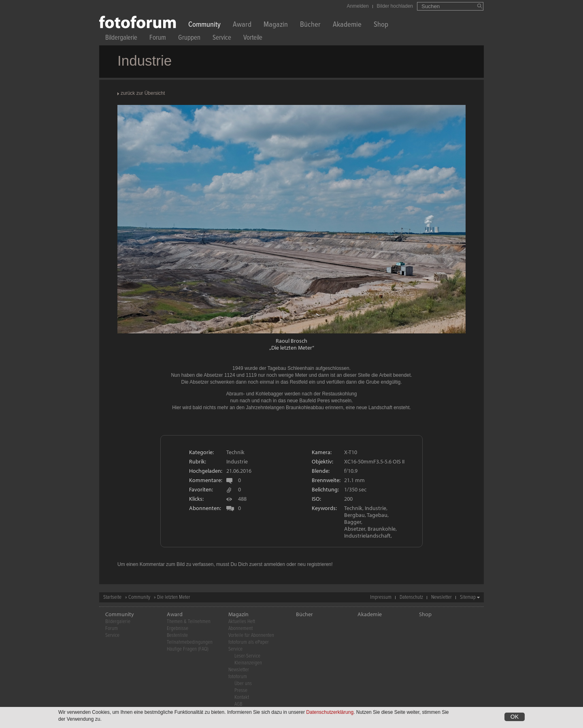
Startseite (112, 597)
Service (222, 39)
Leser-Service (247, 656)
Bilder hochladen (395, 6)
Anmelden (358, 6)
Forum (158, 39)
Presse (241, 691)
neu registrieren (314, 564)
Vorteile (253, 39)
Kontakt (242, 697)
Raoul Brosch (291, 341)
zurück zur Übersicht (143, 93)
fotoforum (238, 677)
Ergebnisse (178, 629)
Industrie (237, 461)
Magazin (276, 25)
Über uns (243, 684)
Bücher (310, 25)
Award (242, 25)
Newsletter (442, 597)
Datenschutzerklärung (330, 712)
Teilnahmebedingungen (190, 642)
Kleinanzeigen (248, 663)
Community (204, 25)
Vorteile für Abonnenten (251, 635)
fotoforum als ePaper (249, 642)
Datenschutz (411, 597)
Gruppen (189, 39)
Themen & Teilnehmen (189, 622)
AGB (238, 704)
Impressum (381, 597)
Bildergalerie (121, 39)
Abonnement (240, 629)
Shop (381, 25)
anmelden (274, 564)
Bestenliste (177, 635)
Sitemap (468, 597)
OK (515, 717)
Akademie (347, 25)
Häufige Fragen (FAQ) (188, 649)
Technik (235, 452)
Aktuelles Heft (242, 622)
